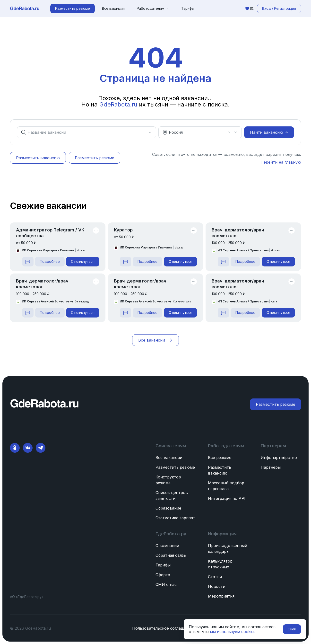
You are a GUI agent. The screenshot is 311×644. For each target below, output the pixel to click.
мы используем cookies (233, 632)
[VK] (28, 448)
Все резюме (220, 458)
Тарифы (188, 8)
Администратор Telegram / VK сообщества (50, 233)
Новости (217, 586)
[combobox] (84, 132)
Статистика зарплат (175, 518)
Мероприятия (221, 596)
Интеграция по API (227, 498)
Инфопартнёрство (279, 458)
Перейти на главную (281, 162)
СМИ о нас (166, 584)
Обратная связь (171, 555)
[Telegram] (41, 448)
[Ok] (15, 448)
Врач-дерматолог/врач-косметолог (239, 233)
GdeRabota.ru (119, 104)
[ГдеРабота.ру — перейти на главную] (25, 9)
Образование (168, 508)
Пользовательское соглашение (163, 628)
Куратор (123, 230)
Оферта (163, 575)
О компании (167, 546)
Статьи (215, 577)
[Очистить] (229, 132)
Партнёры (271, 467)
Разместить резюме (175, 467)
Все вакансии (113, 8)
